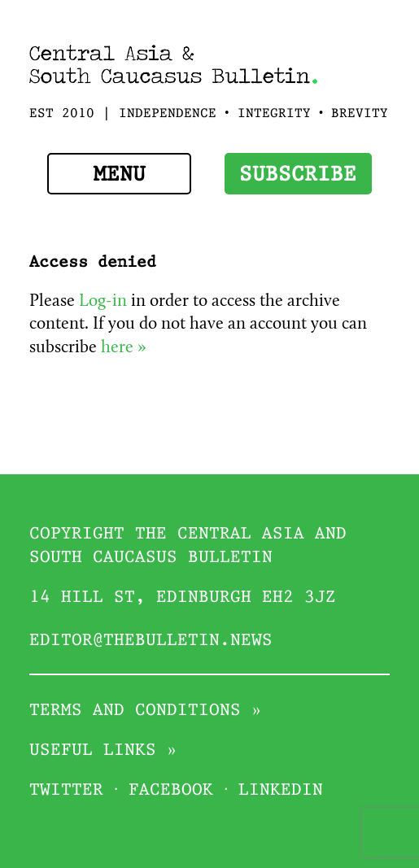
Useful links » (103, 751)
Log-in (103, 302)
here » (124, 348)
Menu (120, 176)
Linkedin (281, 791)
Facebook (171, 791)
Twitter (66, 791)
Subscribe (298, 176)
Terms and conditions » (146, 711)
